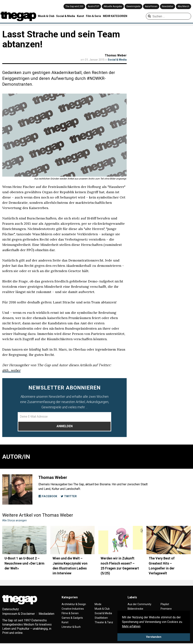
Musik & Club (46, 16)
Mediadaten (46, 614)
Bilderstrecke (135, 609)
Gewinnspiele (133, 6)
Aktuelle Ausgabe (113, 6)
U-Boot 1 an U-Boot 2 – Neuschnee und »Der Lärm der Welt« (24, 563)
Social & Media (66, 16)
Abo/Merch (183, 6)
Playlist (165, 604)
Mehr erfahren (131, 626)
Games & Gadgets (72, 618)
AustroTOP (93, 6)
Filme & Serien (70, 613)
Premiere (166, 609)
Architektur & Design (74, 604)
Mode (98, 604)
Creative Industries (73, 609)
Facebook (48, 496)
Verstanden (154, 637)
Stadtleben (101, 618)
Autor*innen (151, 6)
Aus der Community (139, 604)
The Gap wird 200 (74, 6)
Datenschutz (11, 609)
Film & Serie (93, 16)
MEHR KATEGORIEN (115, 16)
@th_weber (11, 370)
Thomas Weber (116, 55)
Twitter (69, 496)
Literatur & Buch (71, 627)
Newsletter (168, 6)
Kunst (80, 16)
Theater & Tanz (104, 622)
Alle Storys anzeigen (15, 520)
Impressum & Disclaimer (19, 614)
